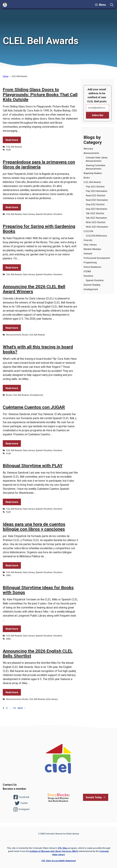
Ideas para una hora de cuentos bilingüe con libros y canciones (34, 527)
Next (22, 708)
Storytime (58, 214)
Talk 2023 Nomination (96, 218)
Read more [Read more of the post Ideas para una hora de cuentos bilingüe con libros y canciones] (12, 565)
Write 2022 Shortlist (96, 222)
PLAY (8, 150)
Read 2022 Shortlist (95, 196)
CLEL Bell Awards (14, 147)
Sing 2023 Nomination (97, 209)
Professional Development (97, 258)
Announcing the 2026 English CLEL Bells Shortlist (38, 653)
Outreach (88, 254)
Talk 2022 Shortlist (95, 213)
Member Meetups (92, 249)
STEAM (87, 271)
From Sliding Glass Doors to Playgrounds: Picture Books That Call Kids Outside (40, 94)
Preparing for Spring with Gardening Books (39, 229)
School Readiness (92, 267)
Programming (90, 263)
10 (15, 708)
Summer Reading (92, 285)
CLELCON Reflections (96, 236)
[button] (112, 5)
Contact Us (10, 785)
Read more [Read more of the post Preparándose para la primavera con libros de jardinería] (12, 207)
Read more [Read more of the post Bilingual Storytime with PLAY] (12, 502)
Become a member (15, 789)
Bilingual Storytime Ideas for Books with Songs (38, 590)
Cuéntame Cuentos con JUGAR (34, 407)
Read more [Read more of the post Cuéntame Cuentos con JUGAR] (12, 443)
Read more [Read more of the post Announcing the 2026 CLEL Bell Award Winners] (12, 328)
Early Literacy (29, 214)
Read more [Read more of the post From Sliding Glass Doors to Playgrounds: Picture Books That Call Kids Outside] (12, 140)
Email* (97, 108)
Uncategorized (36, 395)
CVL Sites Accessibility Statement (59, 861)
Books (25, 335)
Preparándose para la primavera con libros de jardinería (39, 164)
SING (8, 575)
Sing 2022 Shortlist (95, 204)
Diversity (88, 240)
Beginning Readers (93, 173)
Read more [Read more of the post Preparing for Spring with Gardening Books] (12, 268)
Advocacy (88, 149)
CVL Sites (63, 848)
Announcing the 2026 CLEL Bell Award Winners (34, 289)
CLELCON (88, 231)
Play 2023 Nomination (97, 191)
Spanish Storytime (44, 214)
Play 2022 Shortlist (95, 187)
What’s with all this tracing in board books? (38, 349)
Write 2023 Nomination (97, 227)
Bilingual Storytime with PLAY (33, 466)
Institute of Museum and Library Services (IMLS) (54, 851)
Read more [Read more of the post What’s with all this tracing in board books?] (12, 388)
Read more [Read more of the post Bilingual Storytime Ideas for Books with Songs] (12, 629)
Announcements (14, 335)
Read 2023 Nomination (97, 200)
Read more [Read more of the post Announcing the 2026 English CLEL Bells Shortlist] (12, 692)
